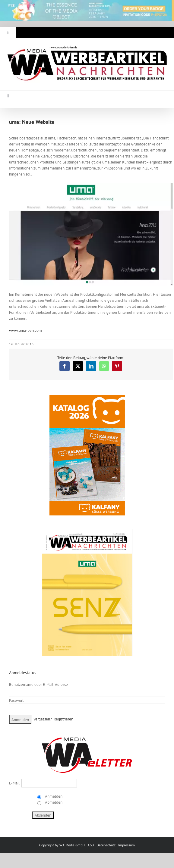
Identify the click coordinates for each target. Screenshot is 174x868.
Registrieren (63, 719)
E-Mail (14, 783)
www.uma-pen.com (25, 330)
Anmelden (53, 796)
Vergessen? (43, 719)
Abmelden (53, 802)
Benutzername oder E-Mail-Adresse (38, 685)
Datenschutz (106, 845)
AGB (91, 845)
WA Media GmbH (72, 845)
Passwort (16, 700)
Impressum (127, 845)
